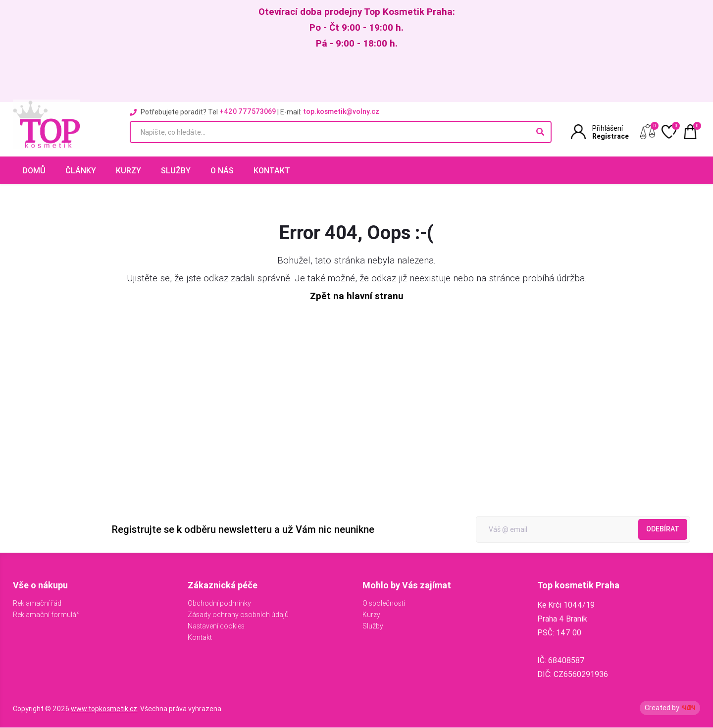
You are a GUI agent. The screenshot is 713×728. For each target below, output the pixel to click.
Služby (176, 170)
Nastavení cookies (216, 626)
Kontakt (272, 170)
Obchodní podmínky (219, 604)
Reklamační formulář (46, 615)
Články (81, 170)
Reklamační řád (37, 604)
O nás (222, 170)
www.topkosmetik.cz (104, 709)
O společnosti (384, 604)
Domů (34, 170)
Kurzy (128, 170)
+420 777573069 (248, 111)
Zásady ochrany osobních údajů (238, 615)
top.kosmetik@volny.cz (341, 111)
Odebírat (663, 529)
